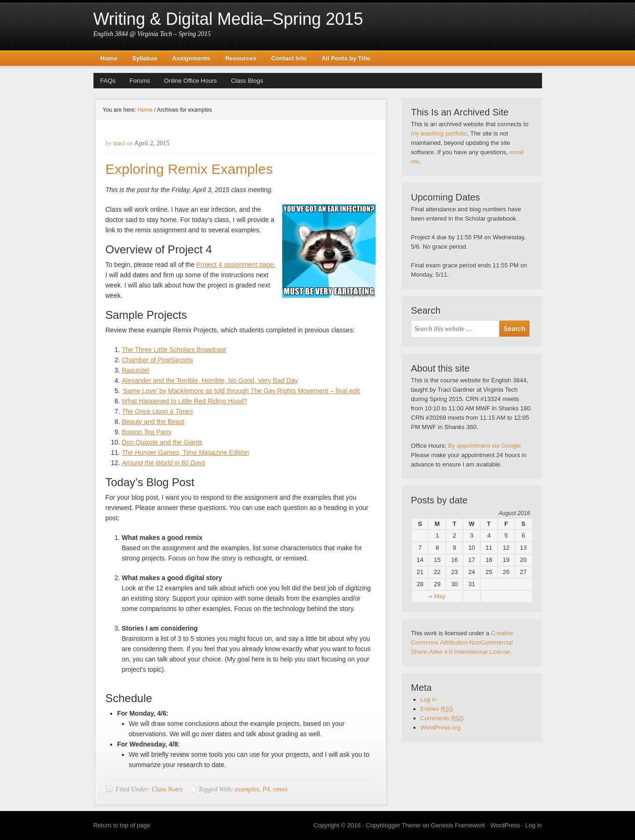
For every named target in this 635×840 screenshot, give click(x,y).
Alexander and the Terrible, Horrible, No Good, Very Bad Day (210, 381)
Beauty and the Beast (153, 422)
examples (247, 789)
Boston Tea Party (147, 432)
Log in (429, 700)
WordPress (505, 825)
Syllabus (145, 58)
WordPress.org (441, 728)
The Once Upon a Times (157, 411)
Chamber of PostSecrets (158, 360)
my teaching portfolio (439, 133)
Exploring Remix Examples (189, 169)
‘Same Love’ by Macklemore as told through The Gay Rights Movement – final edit (241, 391)
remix (280, 789)
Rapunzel (136, 370)
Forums (140, 81)
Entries (437, 709)
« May (437, 596)
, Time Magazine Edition (186, 452)
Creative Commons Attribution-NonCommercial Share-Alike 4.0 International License (463, 643)
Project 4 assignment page (235, 265)
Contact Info (289, 58)
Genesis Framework (458, 825)
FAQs (108, 81)
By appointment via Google (485, 446)
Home (109, 58)
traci (119, 143)
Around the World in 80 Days (164, 463)
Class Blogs (247, 81)
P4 (266, 789)
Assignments (191, 58)
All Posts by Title (346, 58)
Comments (442, 718)
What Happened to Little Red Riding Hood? (185, 401)
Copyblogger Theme (393, 825)
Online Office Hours (190, 81)
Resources (241, 58)
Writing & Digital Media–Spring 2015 (228, 19)
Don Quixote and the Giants (162, 442)
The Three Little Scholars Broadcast (174, 350)
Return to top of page (122, 825)
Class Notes (167, 789)
